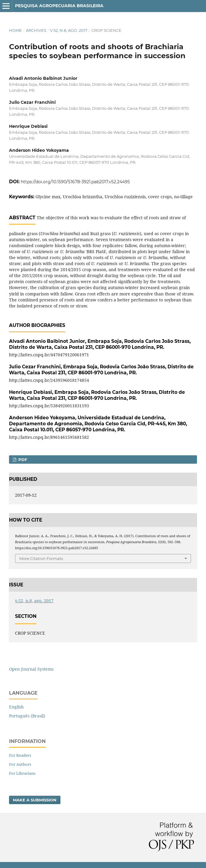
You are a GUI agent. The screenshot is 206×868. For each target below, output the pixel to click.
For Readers (20, 755)
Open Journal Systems (31, 669)
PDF (22, 459)
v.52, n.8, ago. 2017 (69, 30)
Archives (36, 30)
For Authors (20, 764)
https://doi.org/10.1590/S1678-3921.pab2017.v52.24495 (75, 182)
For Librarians (22, 773)
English (16, 707)
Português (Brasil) (27, 716)
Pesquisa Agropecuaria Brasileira (59, 6)
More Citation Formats (41, 558)
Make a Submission (35, 800)
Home (15, 30)
